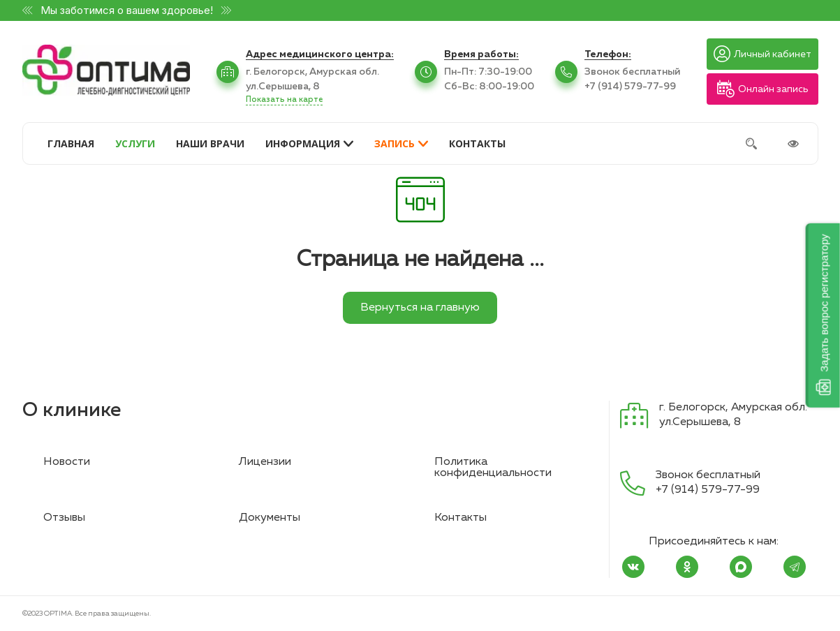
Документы (270, 518)
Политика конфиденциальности (493, 468)
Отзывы (64, 518)
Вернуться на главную (420, 308)
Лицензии (265, 462)
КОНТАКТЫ (477, 143)
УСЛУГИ (135, 143)
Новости (67, 462)
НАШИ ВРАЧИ (210, 143)
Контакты (460, 518)
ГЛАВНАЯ (71, 143)
